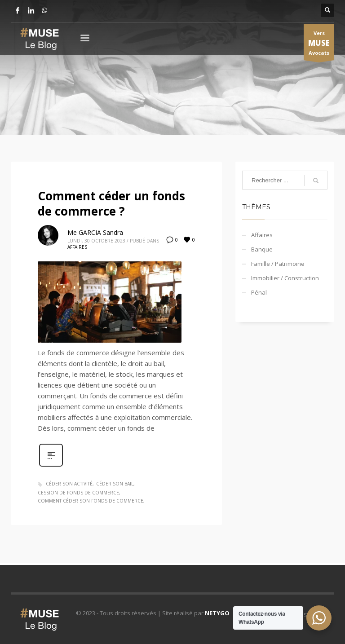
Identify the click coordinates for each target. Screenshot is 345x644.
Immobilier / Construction (285, 278)
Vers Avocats (319, 45)
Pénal (259, 292)
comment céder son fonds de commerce (91, 501)
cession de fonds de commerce (78, 493)
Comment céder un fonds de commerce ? (111, 203)
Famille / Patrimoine (278, 264)
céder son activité (69, 484)
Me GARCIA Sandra (95, 232)
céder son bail (115, 484)
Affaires (77, 247)
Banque (262, 249)
